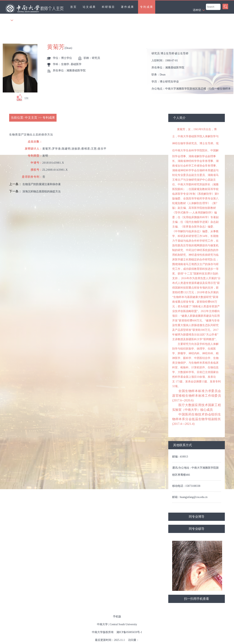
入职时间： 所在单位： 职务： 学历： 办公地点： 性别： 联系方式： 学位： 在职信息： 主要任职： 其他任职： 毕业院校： (192, 71)
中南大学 (102, 624)
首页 (74, 7)
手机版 (117, 617)
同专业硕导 (197, 529)
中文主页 (31, 118)
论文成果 (89, 7)
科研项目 (108, 7)
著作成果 (128, 7)
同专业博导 (197, 517)
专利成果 (147, 7)
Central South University (123, 624)
